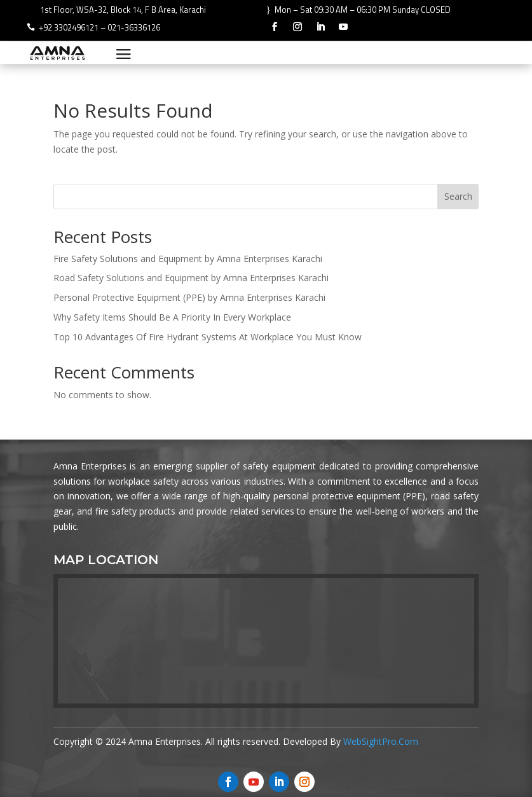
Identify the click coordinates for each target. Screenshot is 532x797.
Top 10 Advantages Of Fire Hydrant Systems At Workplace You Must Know (208, 337)
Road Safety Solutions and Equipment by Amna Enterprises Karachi (191, 278)
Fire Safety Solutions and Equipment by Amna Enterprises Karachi (188, 259)
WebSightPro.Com (381, 741)
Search (458, 196)
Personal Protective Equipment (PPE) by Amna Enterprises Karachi (189, 297)
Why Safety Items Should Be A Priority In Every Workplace (172, 317)
